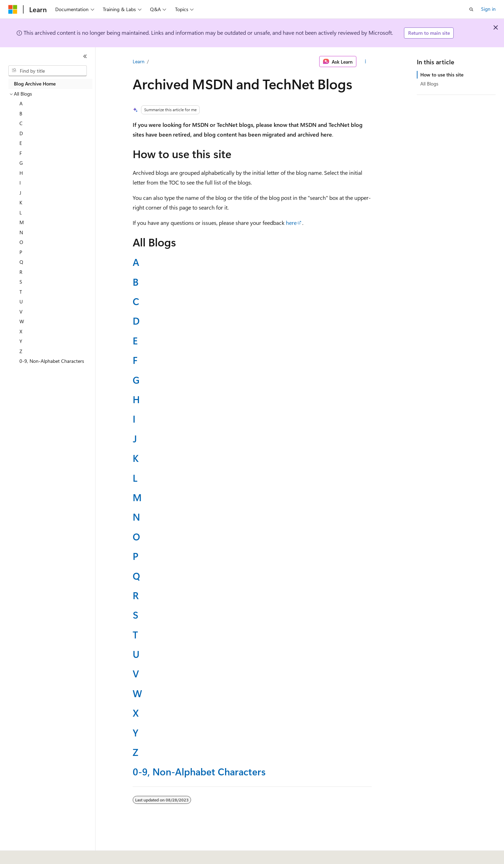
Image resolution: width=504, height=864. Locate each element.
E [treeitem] (21, 143)
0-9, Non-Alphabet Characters (199, 771)
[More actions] (365, 62)
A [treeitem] (21, 103)
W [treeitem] (22, 321)
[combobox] (48, 71)
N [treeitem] (21, 232)
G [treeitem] (21, 163)
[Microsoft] (13, 9)
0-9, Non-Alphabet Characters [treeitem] (52, 361)
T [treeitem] (21, 292)
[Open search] (471, 9)
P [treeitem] (21, 252)
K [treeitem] (21, 202)
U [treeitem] (21, 301)
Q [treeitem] (21, 262)
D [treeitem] (21, 133)
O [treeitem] (21, 242)
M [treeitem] (22, 222)
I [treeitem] (20, 183)
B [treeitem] (21, 113)
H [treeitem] (21, 173)
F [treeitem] (21, 153)
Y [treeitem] (21, 341)
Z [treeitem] (21, 351)
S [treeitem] (21, 282)
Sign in (488, 9)
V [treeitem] (21, 312)
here (291, 223)
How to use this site (442, 75)
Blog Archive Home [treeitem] (35, 84)
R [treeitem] (21, 272)
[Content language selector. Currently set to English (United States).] (40, 854)
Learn (139, 61)
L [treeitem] (21, 213)
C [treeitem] (21, 123)
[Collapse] (85, 56)
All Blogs (429, 84)
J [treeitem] (20, 193)
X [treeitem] (21, 331)
